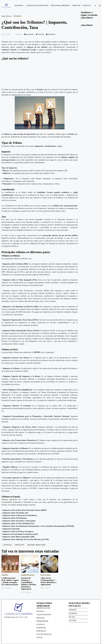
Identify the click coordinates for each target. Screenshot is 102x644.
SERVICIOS (76, 6)
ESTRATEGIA (41, 631)
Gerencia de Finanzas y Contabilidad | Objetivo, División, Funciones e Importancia (29, 583)
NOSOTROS (19, 6)
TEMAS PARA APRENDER (60, 6)
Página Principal (6, 16)
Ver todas (4, 554)
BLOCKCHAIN (46, 575)
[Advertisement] (40, 74)
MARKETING (41, 628)
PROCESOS (40, 618)
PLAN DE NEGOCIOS (44, 634)
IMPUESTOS (20, 545)
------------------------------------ (78, 608)
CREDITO (5, 575)
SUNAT (37, 352)
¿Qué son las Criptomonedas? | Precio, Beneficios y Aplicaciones (49, 581)
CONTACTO (87, 6)
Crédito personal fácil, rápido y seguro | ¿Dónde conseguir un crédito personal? (10, 581)
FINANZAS (18, 16)
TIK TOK (72, 617)
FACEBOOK (73, 613)
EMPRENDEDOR (42, 621)
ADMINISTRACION (28, 575)
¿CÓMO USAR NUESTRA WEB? (37, 6)
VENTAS (39, 638)
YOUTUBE (72, 621)
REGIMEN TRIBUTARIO (37, 545)
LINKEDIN (72, 610)
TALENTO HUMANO (44, 615)
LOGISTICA (41, 624)
